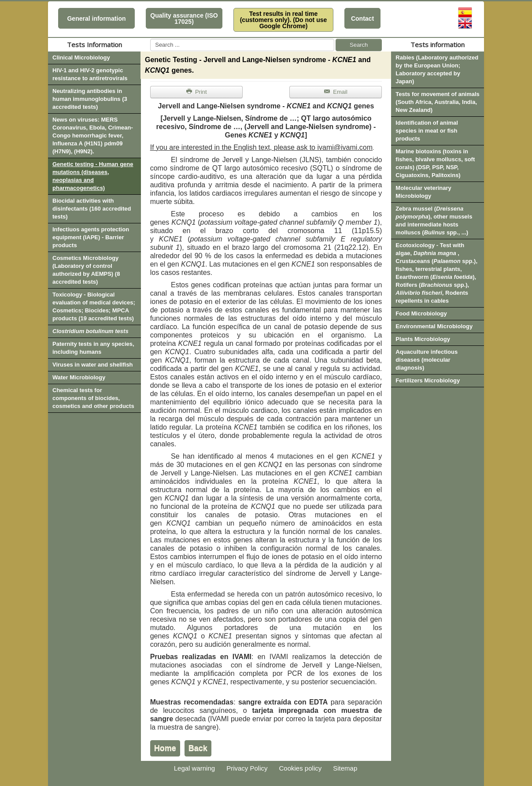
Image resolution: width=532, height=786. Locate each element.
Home (165, 748)
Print (196, 92)
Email (335, 92)
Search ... (150, 39)
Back (198, 748)
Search (359, 45)
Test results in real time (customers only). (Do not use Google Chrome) (284, 20)
